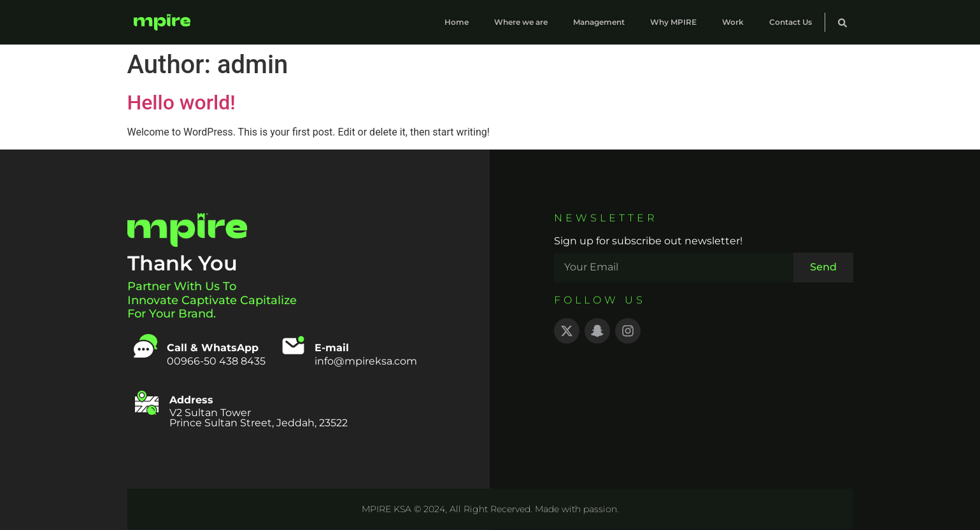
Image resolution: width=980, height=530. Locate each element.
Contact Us (791, 22)
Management (599, 22)
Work (733, 22)
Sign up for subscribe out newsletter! (648, 241)
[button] (842, 23)
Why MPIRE (673, 22)
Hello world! (181, 102)
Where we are (521, 22)
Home (457, 22)
